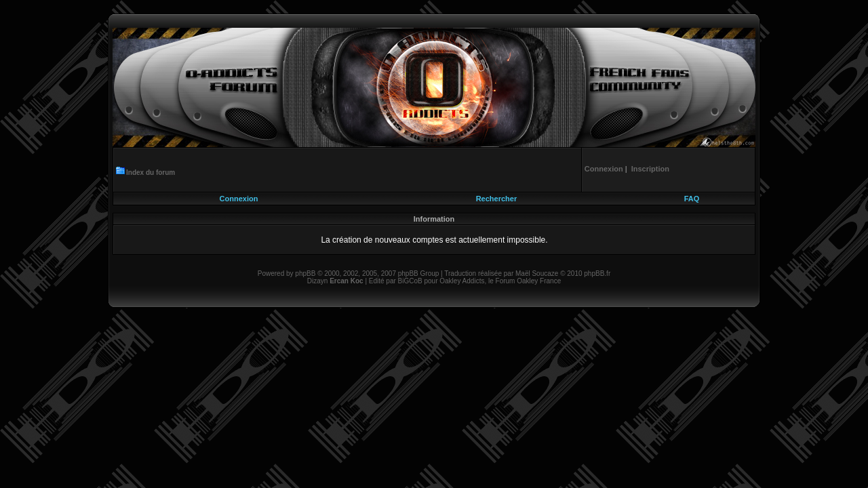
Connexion (239, 199)
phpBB (305, 273)
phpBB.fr (597, 273)
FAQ (692, 199)
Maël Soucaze (537, 273)
